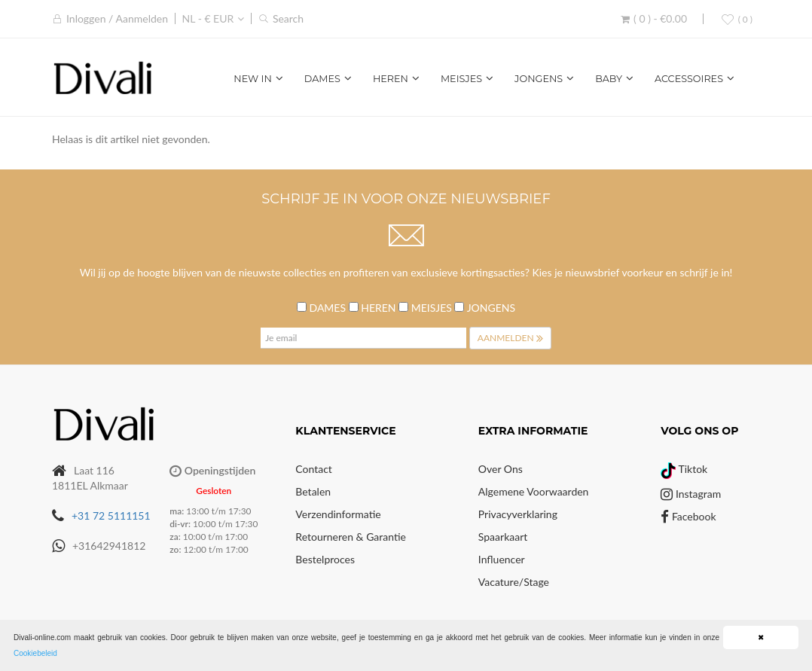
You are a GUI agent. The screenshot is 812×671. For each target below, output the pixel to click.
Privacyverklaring (518, 514)
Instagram (691, 494)
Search (288, 18)
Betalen (313, 491)
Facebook (688, 516)
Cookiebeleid (35, 653)
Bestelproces (325, 559)
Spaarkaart (503, 537)
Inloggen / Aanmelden (117, 18)
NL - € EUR (208, 18)
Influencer (502, 559)
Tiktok (684, 469)
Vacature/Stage (514, 582)
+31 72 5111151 (111, 515)
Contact (314, 469)
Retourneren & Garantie (351, 537)
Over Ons (501, 469)
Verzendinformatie (338, 514)
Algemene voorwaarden (534, 491)
